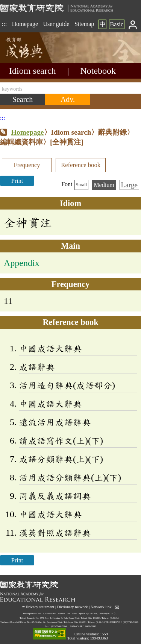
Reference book (81, 165)
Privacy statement (40, 607)
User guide (56, 24)
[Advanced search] (68, 99)
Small (82, 185)
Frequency (27, 165)
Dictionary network (73, 607)
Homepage (25, 24)
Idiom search (33, 71)
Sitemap (84, 24)
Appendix (22, 263)
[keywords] (70, 88)
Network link (101, 607)
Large (129, 185)
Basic (117, 24)
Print (17, 181)
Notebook (98, 71)
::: (4, 24)
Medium (104, 185)
